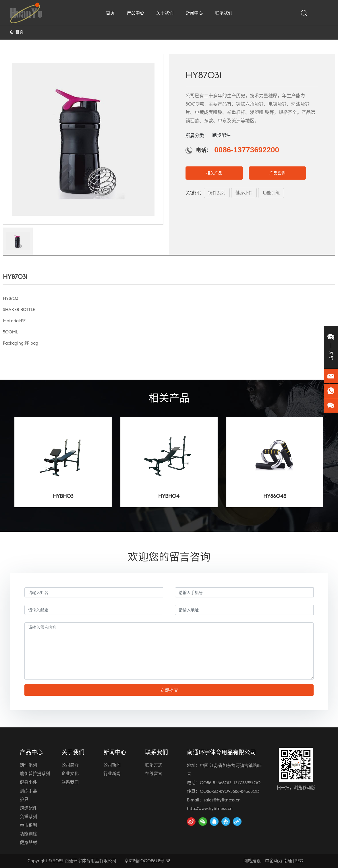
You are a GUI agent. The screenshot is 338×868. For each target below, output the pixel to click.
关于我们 (73, 752)
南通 (288, 861)
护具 (24, 799)
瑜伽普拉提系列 (35, 773)
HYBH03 (63, 496)
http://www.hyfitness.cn (210, 808)
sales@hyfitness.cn (222, 800)
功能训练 (28, 834)
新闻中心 (115, 752)
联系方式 (154, 765)
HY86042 (275, 496)
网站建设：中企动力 (263, 861)
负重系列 (28, 816)
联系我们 (70, 782)
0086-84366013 (216, 783)
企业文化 (70, 773)
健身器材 (28, 842)
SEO (299, 861)
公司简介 (70, 765)
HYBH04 (169, 496)
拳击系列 (28, 825)
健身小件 (28, 782)
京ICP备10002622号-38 (147, 861)
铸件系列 (28, 765)
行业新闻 (112, 773)
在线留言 (154, 773)
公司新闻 (112, 765)
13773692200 (247, 783)
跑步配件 (28, 808)
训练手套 (28, 791)
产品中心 (31, 752)
